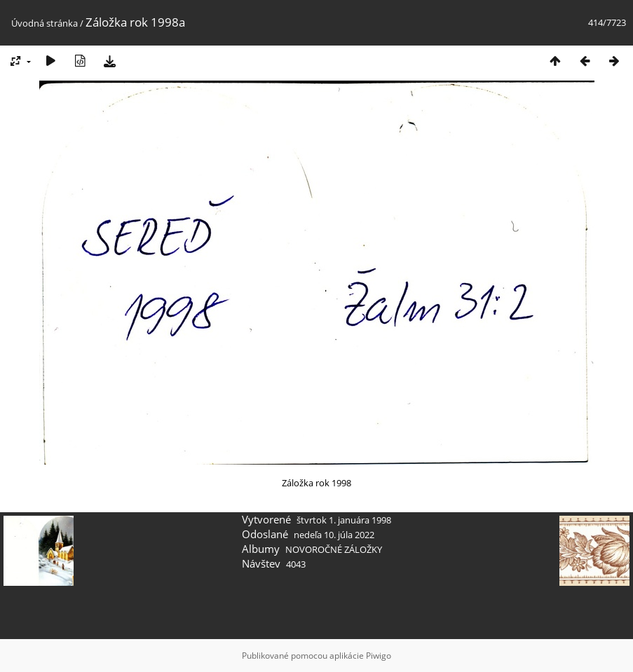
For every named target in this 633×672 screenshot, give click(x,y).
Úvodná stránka (45, 23)
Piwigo (379, 656)
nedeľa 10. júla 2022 (334, 535)
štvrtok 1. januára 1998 (344, 520)
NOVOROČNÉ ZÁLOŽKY (334, 549)
